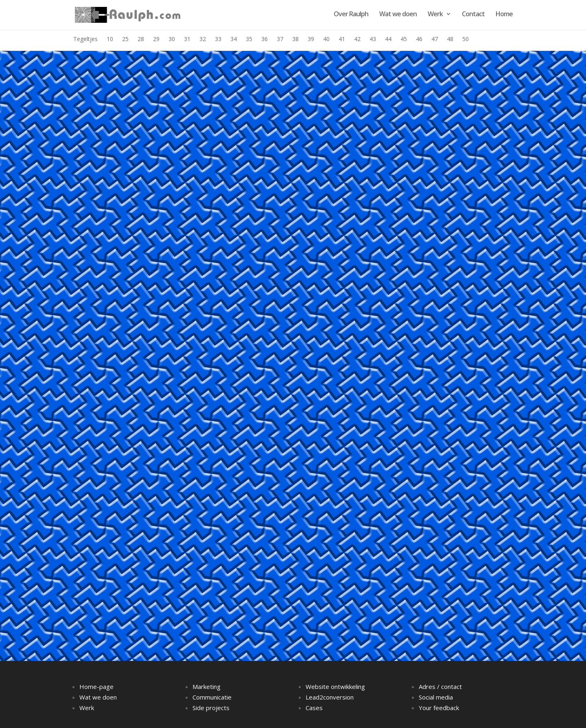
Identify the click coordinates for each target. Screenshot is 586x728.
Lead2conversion (330, 697)
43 (373, 39)
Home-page (96, 687)
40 (326, 39)
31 (187, 39)
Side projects (211, 708)
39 (311, 39)
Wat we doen (398, 15)
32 (203, 39)
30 (172, 39)
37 (280, 39)
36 (265, 39)
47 (435, 39)
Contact (473, 15)
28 (141, 39)
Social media (436, 697)
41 (342, 39)
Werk (435, 15)
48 (450, 39)
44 (388, 39)
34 (234, 39)
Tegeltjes (85, 39)
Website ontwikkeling (335, 687)
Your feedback (439, 708)
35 (249, 39)
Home (504, 15)
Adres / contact (440, 687)
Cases (314, 708)
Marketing (207, 687)
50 (466, 39)
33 (218, 39)
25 (125, 39)
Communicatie (212, 697)
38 (295, 39)
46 (419, 39)
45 (404, 39)
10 (110, 39)
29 (156, 39)
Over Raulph (351, 15)
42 (357, 39)
